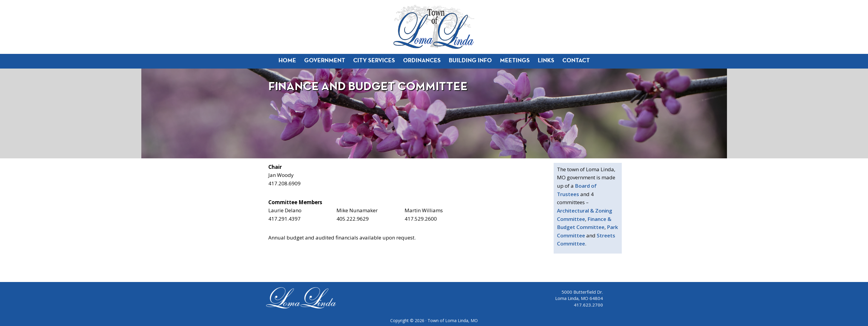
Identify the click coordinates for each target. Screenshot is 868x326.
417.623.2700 (588, 305)
